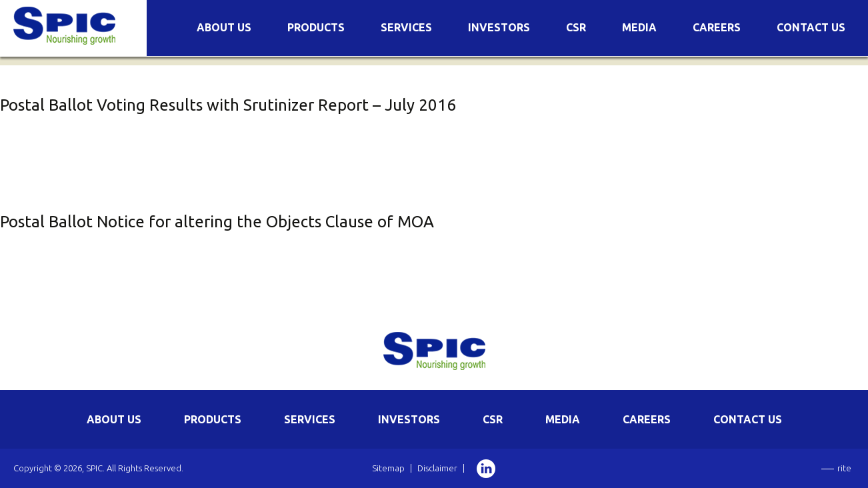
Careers (717, 28)
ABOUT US (114, 419)
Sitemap (388, 468)
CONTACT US (748, 419)
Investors (499, 28)
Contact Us (811, 28)
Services (406, 28)
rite (844, 468)
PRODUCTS (213, 419)
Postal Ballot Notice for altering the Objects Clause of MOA (217, 222)
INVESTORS (409, 419)
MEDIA (563, 419)
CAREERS (647, 419)
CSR (576, 28)
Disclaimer (437, 468)
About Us (224, 28)
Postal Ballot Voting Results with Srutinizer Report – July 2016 (228, 105)
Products (316, 28)
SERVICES (310, 419)
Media (639, 28)
